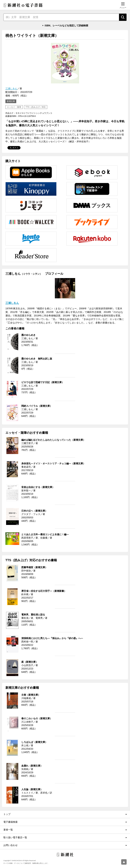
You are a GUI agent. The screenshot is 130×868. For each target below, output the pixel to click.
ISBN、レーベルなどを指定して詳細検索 (66, 25)
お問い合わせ (10, 845)
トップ (7, 814)
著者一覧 (8, 830)
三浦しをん (11, 88)
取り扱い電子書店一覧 (15, 837)
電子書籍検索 (10, 822)
